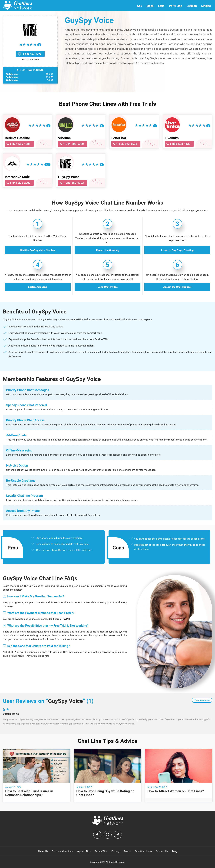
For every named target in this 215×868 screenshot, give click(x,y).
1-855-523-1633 (127, 144)
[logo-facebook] (97, 835)
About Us (43, 851)
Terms (127, 851)
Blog (175, 851)
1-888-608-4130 (180, 144)
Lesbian (192, 6)
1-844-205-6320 (73, 144)
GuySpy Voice (69, 177)
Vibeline (64, 138)
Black (150, 6)
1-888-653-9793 (32, 54)
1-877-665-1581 (20, 144)
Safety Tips (101, 851)
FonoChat (119, 138)
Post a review (202, 700)
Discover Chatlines (62, 851)
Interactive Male (17, 177)
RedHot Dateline (17, 138)
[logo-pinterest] (118, 835)
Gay (140, 6)
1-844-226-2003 (20, 183)
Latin (161, 6)
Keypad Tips (84, 851)
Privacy (116, 851)
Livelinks (172, 138)
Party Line (176, 6)
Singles (206, 6)
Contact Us (162, 851)
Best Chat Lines (143, 851)
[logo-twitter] (108, 835)
